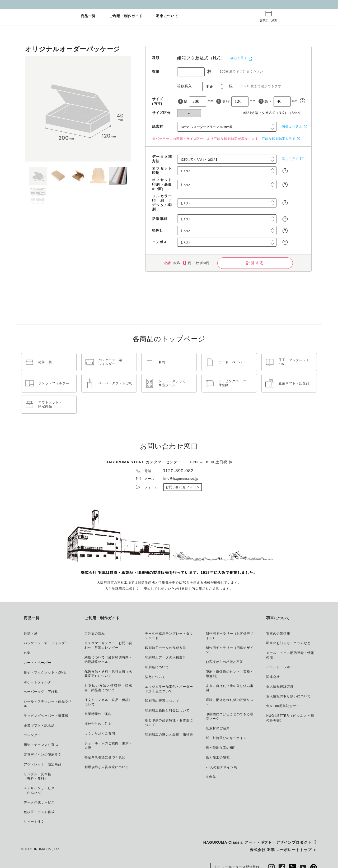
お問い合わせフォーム (183, 487)
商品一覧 (88, 16)
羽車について (167, 16)
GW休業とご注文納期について (169, 4)
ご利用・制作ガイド (126, 16)
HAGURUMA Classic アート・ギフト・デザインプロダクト (257, 842)
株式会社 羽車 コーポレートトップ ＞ (283, 850)
